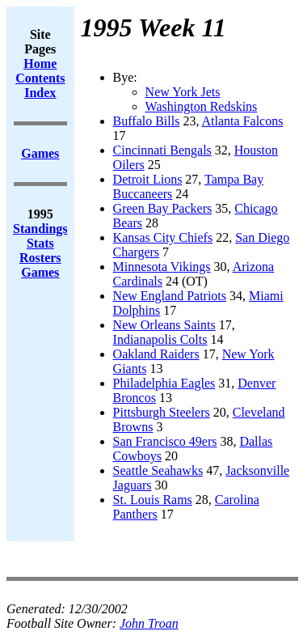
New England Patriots (170, 296)
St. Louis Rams (153, 500)
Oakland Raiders (156, 354)
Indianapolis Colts (160, 339)
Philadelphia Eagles (164, 383)
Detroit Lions (148, 179)
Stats (40, 243)
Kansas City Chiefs (163, 237)
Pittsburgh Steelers (162, 412)
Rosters (40, 258)
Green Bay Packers (163, 208)
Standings (40, 229)
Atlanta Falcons (243, 121)
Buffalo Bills (147, 121)
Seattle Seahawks (158, 470)
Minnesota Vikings (162, 267)
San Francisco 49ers (165, 441)
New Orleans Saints (164, 325)
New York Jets (183, 92)
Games (40, 272)
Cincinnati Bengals (162, 150)
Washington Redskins (202, 106)
